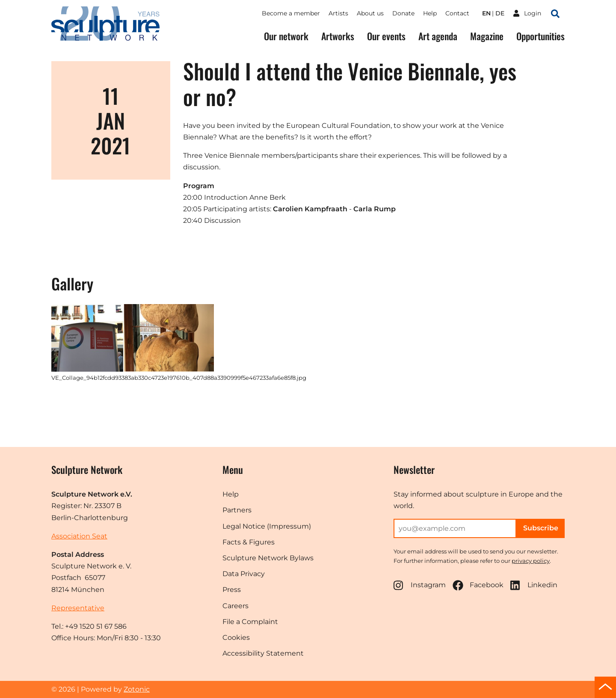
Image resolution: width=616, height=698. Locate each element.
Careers (235, 606)
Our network (286, 36)
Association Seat (79, 536)
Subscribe (541, 528)
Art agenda (438, 36)
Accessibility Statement (263, 653)
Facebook (478, 585)
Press (232, 590)
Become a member (291, 13)
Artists (338, 13)
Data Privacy (244, 574)
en (486, 13)
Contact (457, 13)
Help (430, 13)
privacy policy (531, 561)
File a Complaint (250, 622)
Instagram (420, 585)
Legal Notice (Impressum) (267, 526)
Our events (386, 36)
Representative (78, 608)
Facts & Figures (249, 542)
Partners (237, 510)
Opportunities (540, 36)
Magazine (487, 36)
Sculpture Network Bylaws (268, 558)
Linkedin (534, 585)
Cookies (236, 637)
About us (370, 13)
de (500, 13)
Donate (403, 13)
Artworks (338, 36)
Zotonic (137, 689)
